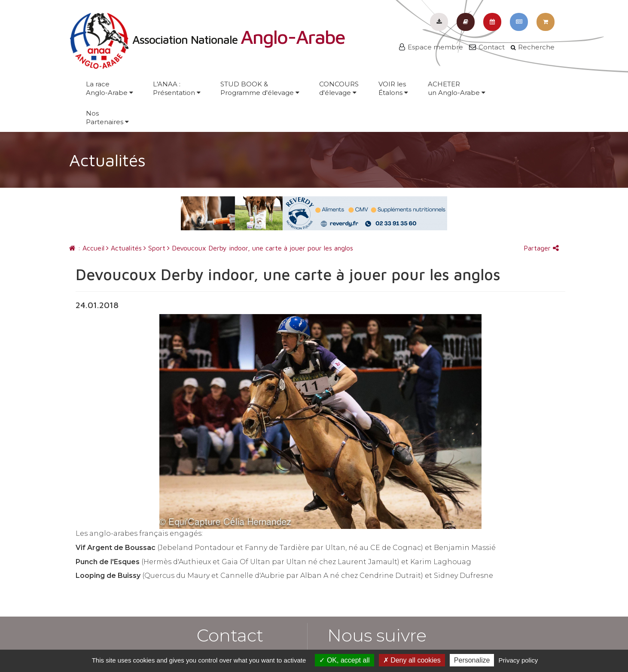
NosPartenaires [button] (107, 118)
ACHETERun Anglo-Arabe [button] (457, 88)
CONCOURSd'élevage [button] (339, 88)
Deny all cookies (412, 660)
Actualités (124, 248)
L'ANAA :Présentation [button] (177, 88)
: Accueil (87, 248)
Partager (541, 248)
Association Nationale (207, 40)
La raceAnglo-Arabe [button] (110, 88)
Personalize (472, 660)
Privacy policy (518, 660)
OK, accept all (344, 660)
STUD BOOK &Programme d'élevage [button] (260, 88)
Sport (154, 248)
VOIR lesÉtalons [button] (393, 88)
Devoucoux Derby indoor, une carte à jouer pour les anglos (260, 248)
